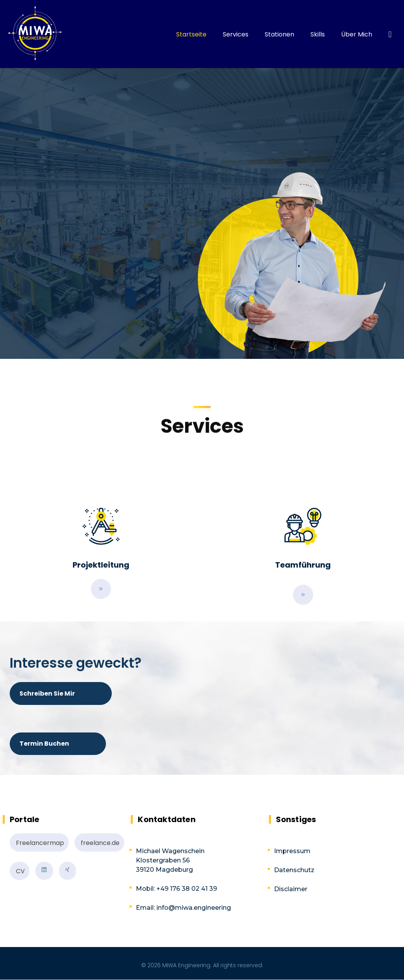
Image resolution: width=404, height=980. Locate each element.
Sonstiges (296, 819)
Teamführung (303, 565)
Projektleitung (101, 565)
